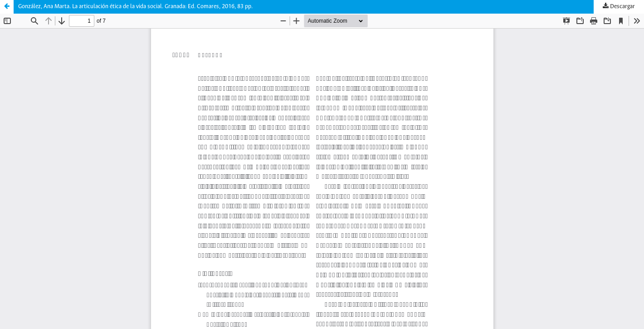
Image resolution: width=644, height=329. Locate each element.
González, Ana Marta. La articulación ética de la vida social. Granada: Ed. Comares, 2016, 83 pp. (135, 7)
